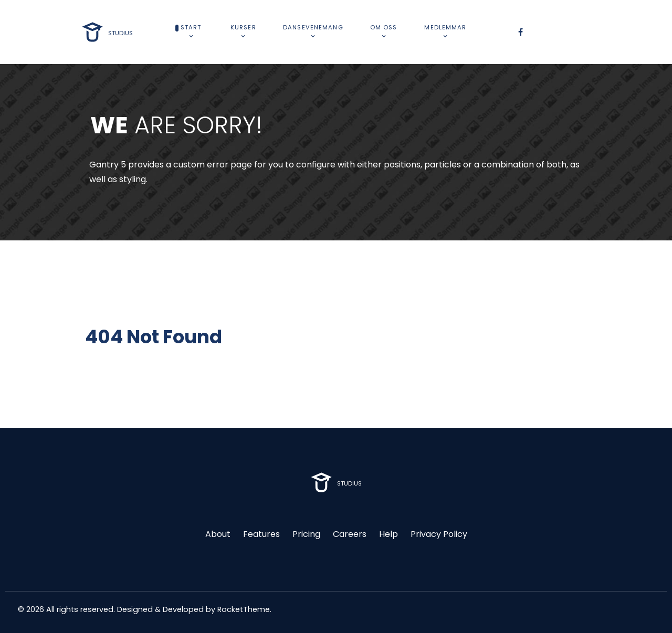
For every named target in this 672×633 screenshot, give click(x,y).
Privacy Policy (439, 534)
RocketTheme (244, 609)
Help (388, 534)
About (218, 534)
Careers (350, 534)
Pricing (306, 534)
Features (261, 534)
